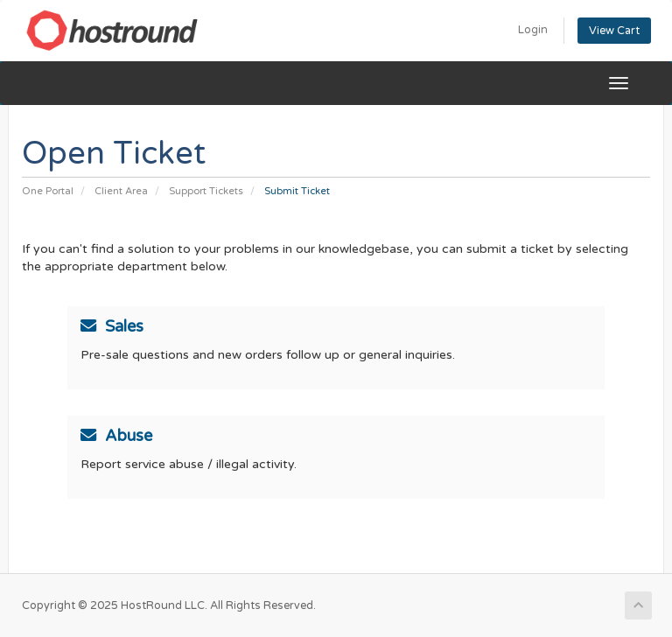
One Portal (48, 191)
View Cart (614, 31)
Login (533, 30)
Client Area (121, 191)
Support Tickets (206, 191)
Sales (112, 326)
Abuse (116, 436)
